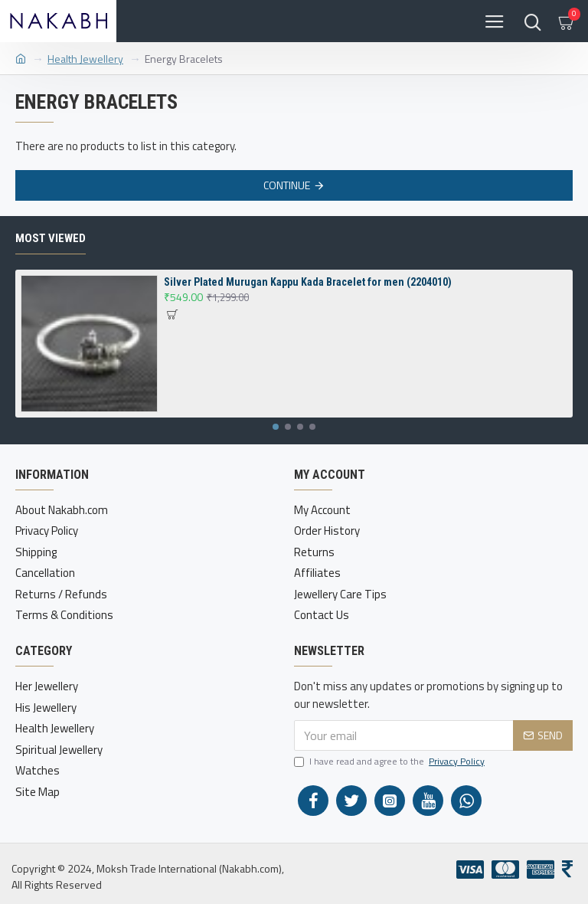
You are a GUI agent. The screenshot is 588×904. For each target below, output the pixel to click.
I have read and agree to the (390, 762)
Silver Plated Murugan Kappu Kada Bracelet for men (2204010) (308, 282)
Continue (287, 185)
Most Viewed (51, 238)
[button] (276, 427)
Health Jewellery (85, 59)
